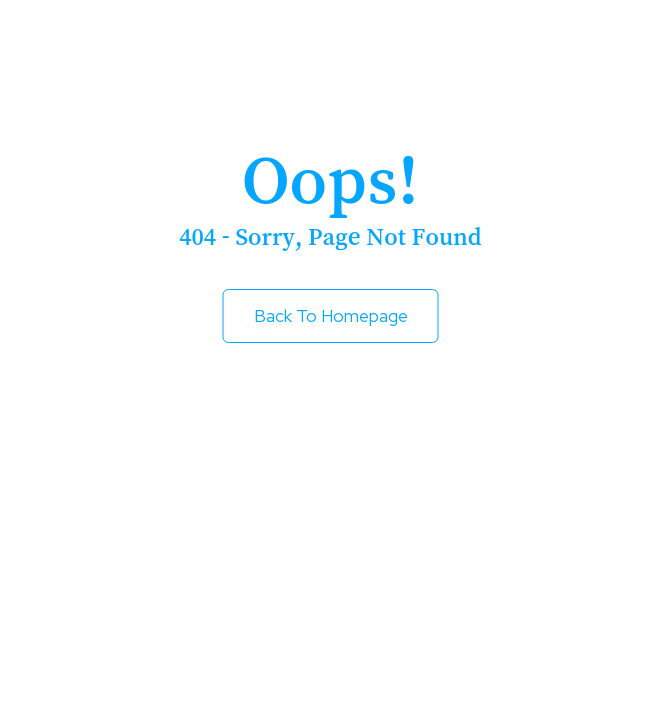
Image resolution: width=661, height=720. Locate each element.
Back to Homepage (331, 316)
